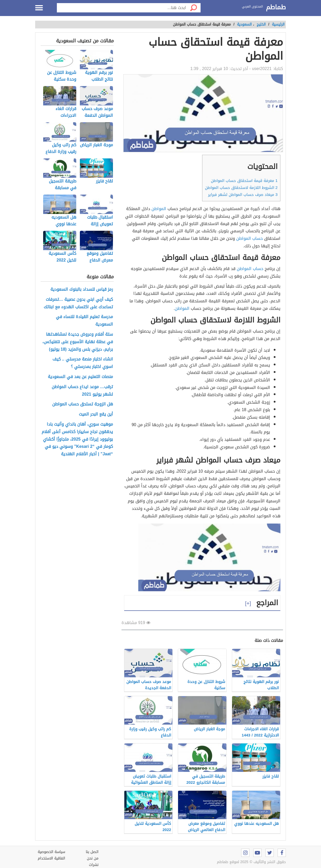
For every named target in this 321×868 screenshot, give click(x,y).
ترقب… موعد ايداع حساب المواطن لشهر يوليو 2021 (82, 391)
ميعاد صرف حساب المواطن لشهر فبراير (243, 195)
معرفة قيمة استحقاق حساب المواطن (244, 181)
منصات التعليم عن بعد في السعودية (80, 377)
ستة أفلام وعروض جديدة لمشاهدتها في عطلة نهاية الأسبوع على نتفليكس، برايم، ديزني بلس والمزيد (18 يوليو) (78, 342)
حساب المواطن (250, 238)
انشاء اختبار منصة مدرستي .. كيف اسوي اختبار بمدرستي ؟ (83, 363)
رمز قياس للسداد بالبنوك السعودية (82, 290)
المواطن (159, 209)
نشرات (94, 865)
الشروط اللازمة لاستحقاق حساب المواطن (241, 188)
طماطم (276, 7)
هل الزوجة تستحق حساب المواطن (83, 404)
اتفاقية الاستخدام (51, 858)
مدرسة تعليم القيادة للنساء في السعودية (84, 321)
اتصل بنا (92, 852)
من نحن (93, 858)
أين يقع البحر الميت (96, 414)
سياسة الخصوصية (51, 852)
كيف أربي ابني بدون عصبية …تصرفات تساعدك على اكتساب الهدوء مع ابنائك (78, 303)
